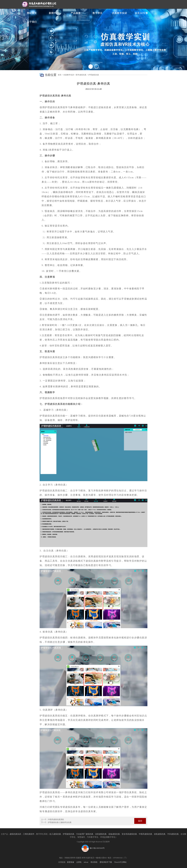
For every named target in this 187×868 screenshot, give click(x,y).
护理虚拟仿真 (94, 75)
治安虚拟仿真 (101, 834)
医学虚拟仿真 (81, 75)
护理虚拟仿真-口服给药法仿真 (60, 822)
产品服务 (76, 13)
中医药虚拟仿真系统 (56, 819)
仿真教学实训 (120, 13)
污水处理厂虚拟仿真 (85, 834)
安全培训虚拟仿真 (129, 834)
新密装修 (71, 862)
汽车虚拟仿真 (173, 834)
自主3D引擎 (141, 13)
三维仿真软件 (29, 834)
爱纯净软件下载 (106, 862)
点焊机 (79, 862)
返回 (140, 821)
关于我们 (32, 22)
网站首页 (32, 13)
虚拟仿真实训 (15, 834)
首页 (60, 75)
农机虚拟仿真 (160, 834)
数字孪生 (98, 13)
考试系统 (94, 862)
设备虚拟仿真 (114, 834)
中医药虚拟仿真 (145, 834)
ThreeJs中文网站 (120, 862)
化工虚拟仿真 (55, 834)
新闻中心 (54, 13)
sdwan (86, 862)
